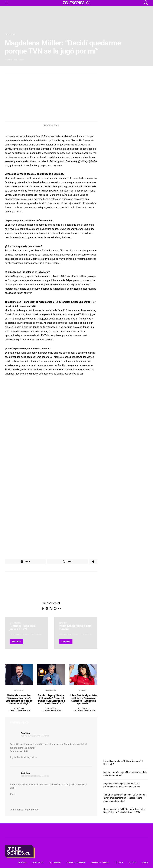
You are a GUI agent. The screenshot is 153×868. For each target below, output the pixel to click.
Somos (145, 863)
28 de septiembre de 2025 (20, 711)
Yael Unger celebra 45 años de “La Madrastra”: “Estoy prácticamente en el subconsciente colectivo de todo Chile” (125, 798)
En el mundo (55, 863)
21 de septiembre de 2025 (85, 711)
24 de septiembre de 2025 (53, 711)
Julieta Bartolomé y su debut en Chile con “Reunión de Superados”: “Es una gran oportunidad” (84, 699)
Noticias (23, 863)
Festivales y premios (76, 863)
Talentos (119, 863)
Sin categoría (15, 623)
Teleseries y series (100, 863)
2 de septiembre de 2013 (68, 634)
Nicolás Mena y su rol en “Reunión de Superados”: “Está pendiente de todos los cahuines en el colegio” (19, 699)
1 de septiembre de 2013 (14, 60)
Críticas (133, 863)
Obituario (63, 623)
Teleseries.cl (51, 603)
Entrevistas (10, 34)
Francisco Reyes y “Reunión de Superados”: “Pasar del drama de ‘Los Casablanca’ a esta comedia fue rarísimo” (51, 699)
